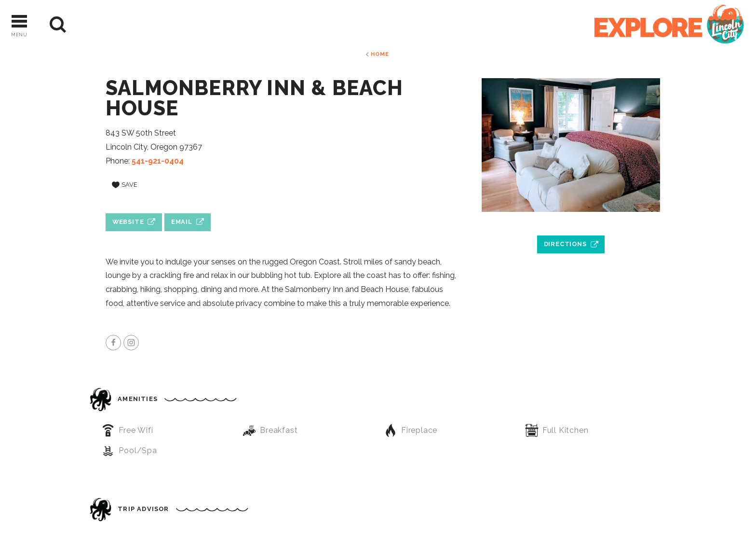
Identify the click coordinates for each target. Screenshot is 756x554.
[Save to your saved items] (125, 185)
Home (380, 54)
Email (182, 222)
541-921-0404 (158, 161)
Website (128, 222)
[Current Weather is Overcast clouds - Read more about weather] (96, 25)
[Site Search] (58, 25)
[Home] (669, 25)
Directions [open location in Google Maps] (565, 244)
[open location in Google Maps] (571, 222)
